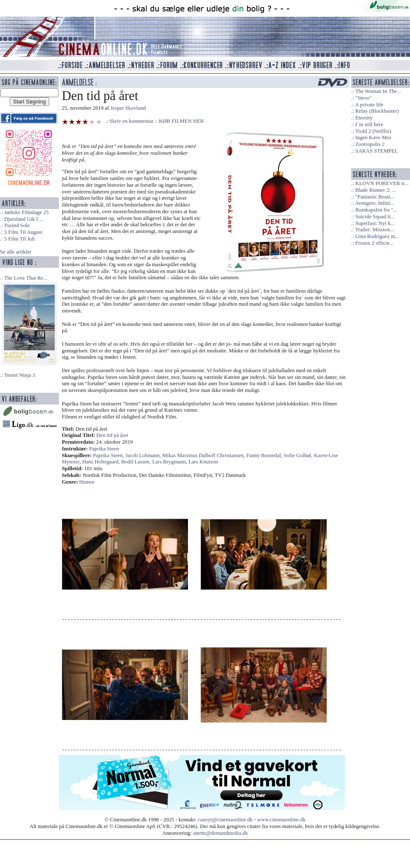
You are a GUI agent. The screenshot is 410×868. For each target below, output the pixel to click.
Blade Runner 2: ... (376, 190)
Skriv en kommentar (131, 121)
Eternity (364, 118)
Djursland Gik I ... (24, 219)
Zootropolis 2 (370, 144)
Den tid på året (112, 435)
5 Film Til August (23, 232)
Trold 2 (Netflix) (373, 131)
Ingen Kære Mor (373, 138)
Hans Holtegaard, (102, 462)
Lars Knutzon (203, 462)
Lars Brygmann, (170, 462)
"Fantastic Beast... (375, 197)
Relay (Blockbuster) (377, 111)
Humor (87, 482)
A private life (369, 105)
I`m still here (369, 124)
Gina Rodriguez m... (377, 236)
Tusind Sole (17, 225)
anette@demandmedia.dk (220, 833)
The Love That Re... (26, 278)
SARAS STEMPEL (377, 151)
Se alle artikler (16, 252)
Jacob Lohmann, (144, 455)
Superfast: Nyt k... (375, 223)
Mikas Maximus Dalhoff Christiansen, (204, 455)
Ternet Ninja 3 (20, 375)
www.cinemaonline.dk (282, 820)
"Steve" (364, 98)
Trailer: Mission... (375, 230)
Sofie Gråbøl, (299, 455)
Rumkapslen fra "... (376, 210)
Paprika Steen (104, 449)
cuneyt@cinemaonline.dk (225, 820)
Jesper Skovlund (128, 108)
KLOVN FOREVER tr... (382, 183)
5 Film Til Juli (20, 239)
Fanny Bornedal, (265, 455)
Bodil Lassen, (137, 462)
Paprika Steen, (109, 455)
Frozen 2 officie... (374, 243)
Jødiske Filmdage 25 (26, 212)
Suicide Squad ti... (375, 217)
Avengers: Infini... (374, 203)
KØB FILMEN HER (181, 121)
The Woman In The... (378, 91)
